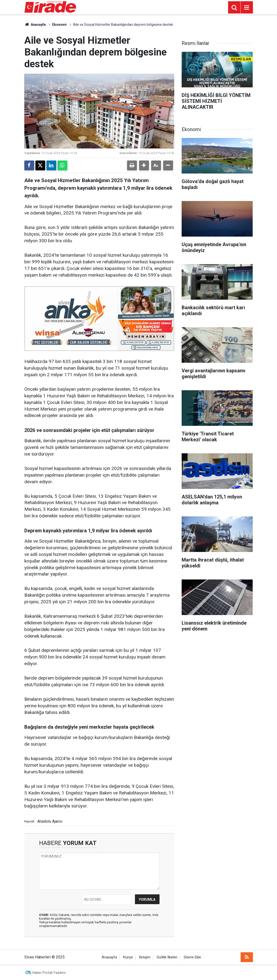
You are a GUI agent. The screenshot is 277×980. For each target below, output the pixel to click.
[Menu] (247, 8)
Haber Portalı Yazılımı (49, 973)
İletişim (145, 957)
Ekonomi (59, 25)
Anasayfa (35, 25)
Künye (128, 957)
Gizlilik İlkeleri (167, 957)
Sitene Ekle (192, 957)
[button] (144, 165)
